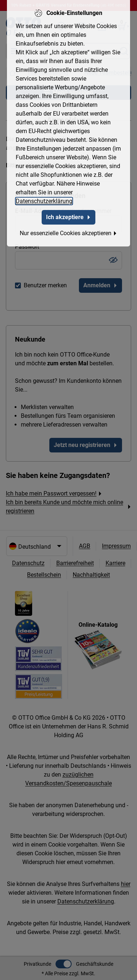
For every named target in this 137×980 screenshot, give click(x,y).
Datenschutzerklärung (44, 198)
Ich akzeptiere (68, 214)
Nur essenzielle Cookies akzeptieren (68, 230)
